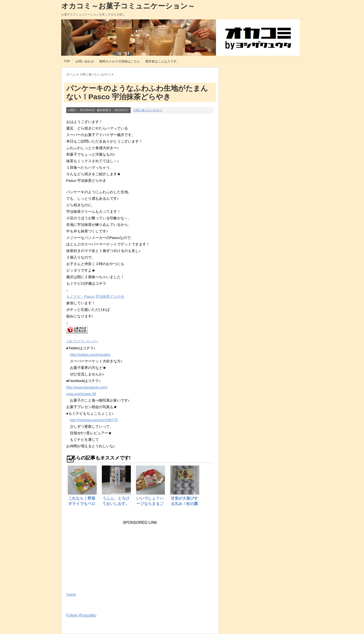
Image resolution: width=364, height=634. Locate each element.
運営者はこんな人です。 (162, 61)
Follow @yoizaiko (81, 615)
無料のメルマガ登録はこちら (120, 61)
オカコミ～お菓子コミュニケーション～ (128, 6)
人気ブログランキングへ (82, 341)
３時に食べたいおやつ (148, 110)
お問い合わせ (85, 61)
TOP (67, 61)
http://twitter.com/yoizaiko (90, 355)
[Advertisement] (103, 555)
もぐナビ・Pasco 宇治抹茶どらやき (95, 296)
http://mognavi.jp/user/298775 (94, 420)
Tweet (71, 594)
